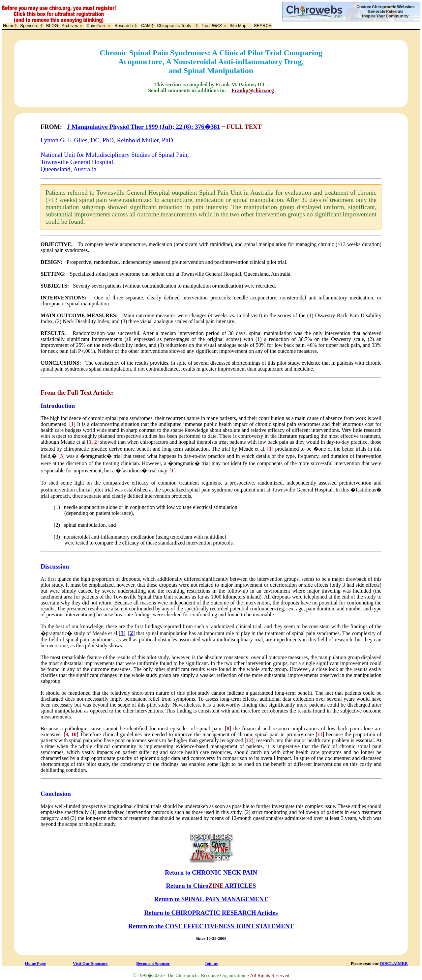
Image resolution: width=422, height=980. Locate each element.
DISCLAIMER (394, 963)
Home (9, 26)
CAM (146, 26)
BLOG (52, 26)
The (211, 26)
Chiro (96, 26)
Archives (70, 26)
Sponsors (29, 26)
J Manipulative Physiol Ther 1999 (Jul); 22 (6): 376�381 (144, 127)
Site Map (238, 26)
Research (124, 26)
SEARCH (263, 26)
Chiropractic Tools (174, 26)
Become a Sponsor (153, 963)
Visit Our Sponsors (90, 963)
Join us (211, 963)
